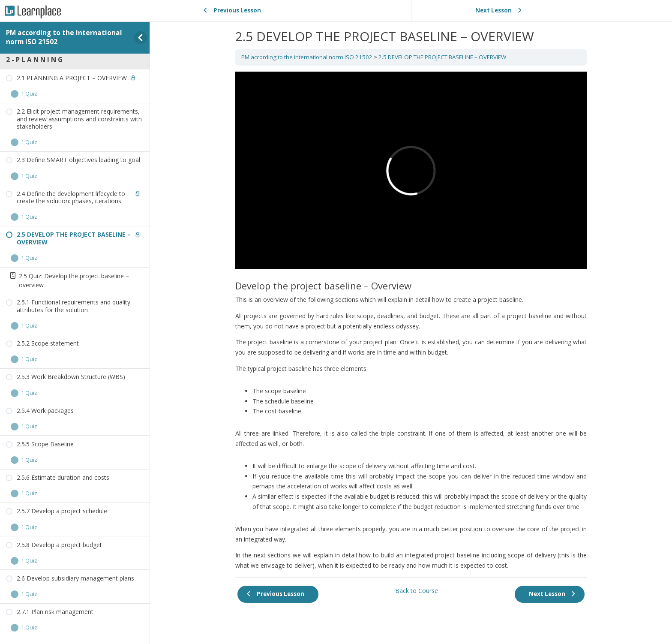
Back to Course (417, 591)
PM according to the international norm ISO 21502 (64, 37)
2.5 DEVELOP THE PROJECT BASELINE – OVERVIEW (442, 57)
